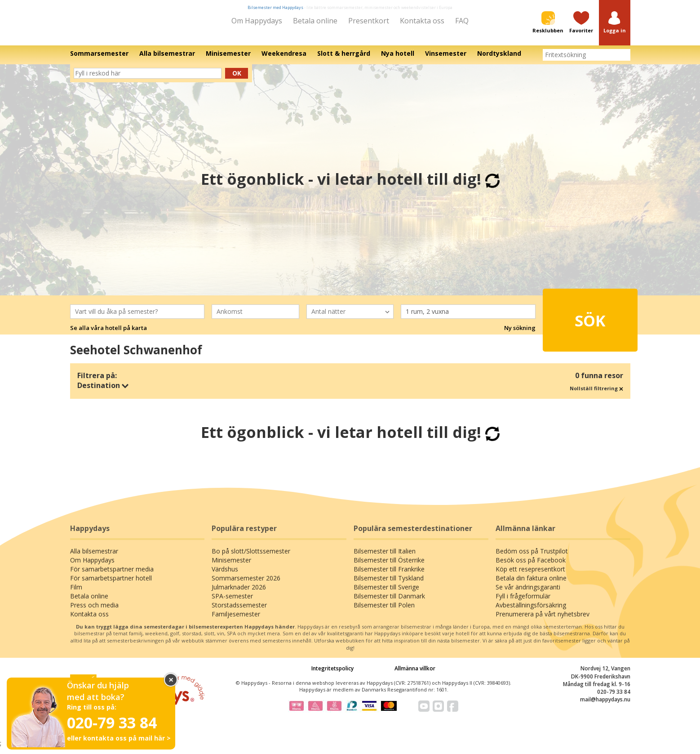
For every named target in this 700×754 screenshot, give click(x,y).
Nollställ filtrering (596, 394)
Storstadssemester (239, 611)
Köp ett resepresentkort (530, 575)
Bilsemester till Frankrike (389, 575)
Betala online (315, 21)
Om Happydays (257, 21)
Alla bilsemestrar (94, 557)
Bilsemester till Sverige (386, 593)
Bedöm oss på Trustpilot (532, 557)
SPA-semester (232, 602)
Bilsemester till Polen (384, 611)
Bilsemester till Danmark (389, 602)
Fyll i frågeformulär (523, 602)
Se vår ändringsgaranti (528, 593)
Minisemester (231, 566)
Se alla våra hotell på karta (109, 334)
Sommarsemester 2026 (246, 584)
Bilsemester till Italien (385, 557)
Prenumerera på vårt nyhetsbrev (543, 620)
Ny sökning (520, 334)
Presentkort (369, 21)
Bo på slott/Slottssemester (251, 557)
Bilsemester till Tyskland (389, 584)
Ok (237, 79)
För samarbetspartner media (112, 575)
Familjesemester (236, 620)
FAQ (462, 21)
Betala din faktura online (531, 584)
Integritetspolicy (332, 675)
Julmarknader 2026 (239, 593)
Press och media (94, 611)
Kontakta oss (422, 21)
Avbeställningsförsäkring (531, 611)
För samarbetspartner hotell (111, 584)
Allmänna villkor (415, 675)
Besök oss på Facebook (531, 566)
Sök (574, 322)
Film (76, 593)
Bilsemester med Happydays (275, 7)
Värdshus (225, 575)
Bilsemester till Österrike (389, 566)
